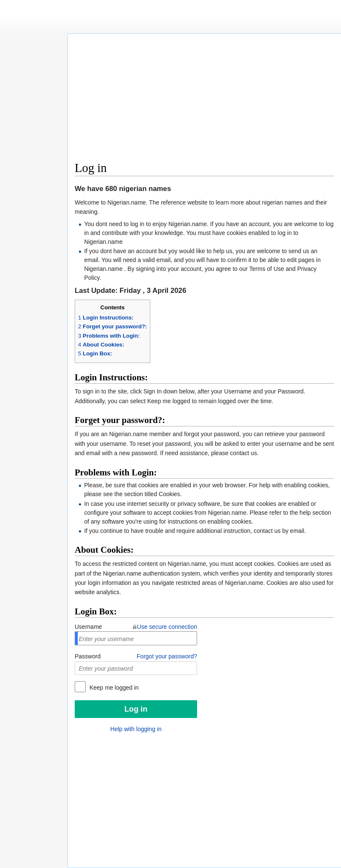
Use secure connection (167, 627)
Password (88, 656)
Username (88, 627)
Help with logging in (136, 729)
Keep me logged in (113, 688)
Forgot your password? (167, 656)
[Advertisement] (205, 100)
